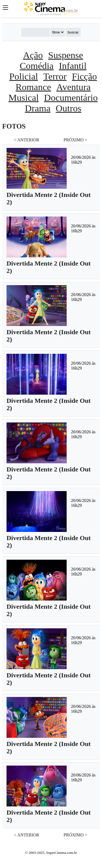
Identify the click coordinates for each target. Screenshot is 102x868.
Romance (33, 87)
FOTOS (14, 126)
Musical (24, 98)
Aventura (73, 87)
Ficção (84, 76)
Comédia (37, 66)
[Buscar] (36, 32)
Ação (33, 55)
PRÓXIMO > (75, 140)
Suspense (66, 55)
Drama (38, 108)
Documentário (71, 98)
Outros (69, 108)
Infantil (73, 66)
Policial (24, 76)
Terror (55, 76)
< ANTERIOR (27, 140)
